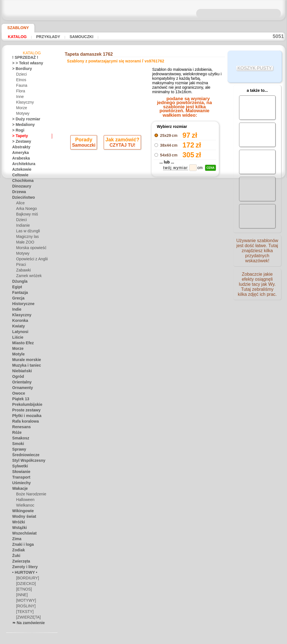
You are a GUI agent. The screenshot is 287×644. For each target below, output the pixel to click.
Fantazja (19, 294)
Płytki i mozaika (24, 417)
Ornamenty (21, 389)
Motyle (18, 355)
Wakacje (19, 490)
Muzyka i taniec (25, 366)
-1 (126, 242)
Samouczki (80, 37)
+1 (161, 242)
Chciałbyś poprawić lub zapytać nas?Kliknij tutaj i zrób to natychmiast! (143, 277)
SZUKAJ (192, 295)
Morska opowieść (30, 249)
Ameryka (19, 154)
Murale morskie (24, 361)
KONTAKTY (127, 295)
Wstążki (19, 529)
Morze (21, 109)
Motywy (23, 114)
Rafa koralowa (24, 422)
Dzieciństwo (22, 198)
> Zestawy (20, 142)
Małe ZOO (24, 243)
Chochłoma (21, 182)
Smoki (17, 445)
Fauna (21, 86)
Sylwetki (19, 467)
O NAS (107, 295)
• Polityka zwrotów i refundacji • (145, 324)
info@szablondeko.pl (145, 334)
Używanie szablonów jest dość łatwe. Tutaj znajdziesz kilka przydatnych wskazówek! (257, 253)
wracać (144, 242)
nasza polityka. (220, 640)
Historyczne (22, 305)
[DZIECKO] (25, 585)
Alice (20, 204)
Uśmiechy (20, 484)
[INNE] (22, 596)
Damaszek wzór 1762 (185, 228)
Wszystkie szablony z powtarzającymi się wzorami (143, 254)
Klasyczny (24, 103)
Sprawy (18, 450)
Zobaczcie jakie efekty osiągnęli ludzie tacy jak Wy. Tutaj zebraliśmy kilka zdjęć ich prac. (257, 289)
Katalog (17, 37)
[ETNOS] (23, 590)
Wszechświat (23, 534)
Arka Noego (25, 210)
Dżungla (19, 282)
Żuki (16, 557)
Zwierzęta (20, 562)
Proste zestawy (24, 411)
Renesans (20, 428)
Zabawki (23, 271)
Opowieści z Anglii (30, 260)
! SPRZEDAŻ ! (23, 58)
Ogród (17, 378)
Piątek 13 (19, 400)
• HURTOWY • (23, 573)
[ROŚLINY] (25, 607)
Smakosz (19, 439)
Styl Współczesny (26, 462)
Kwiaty (18, 327)
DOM (93, 295)
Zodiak (18, 551)
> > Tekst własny (24, 64)
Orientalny (20, 383)
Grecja (17, 299)
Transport (20, 478)
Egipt (16, 288)
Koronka (19, 322)
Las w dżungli (27, 232)
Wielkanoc (24, 506)
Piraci (21, 266)
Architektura (22, 165)
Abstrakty (20, 148)
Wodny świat (22, 517)
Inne (20, 98)
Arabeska (20, 159)
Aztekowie (20, 170)
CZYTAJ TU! (122, 148)
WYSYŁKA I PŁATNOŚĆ (161, 295)
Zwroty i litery (23, 568)
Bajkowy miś (26, 215)
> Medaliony (22, 126)
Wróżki (18, 523)
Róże (16, 434)
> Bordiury (20, 70)
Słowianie (20, 473)
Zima (16, 540)
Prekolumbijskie (24, 406)
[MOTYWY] (25, 601)
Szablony (16, 28)
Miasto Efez (22, 344)
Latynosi (19, 333)
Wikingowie (21, 512)
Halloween (24, 501)
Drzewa (18, 193)
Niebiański (20, 372)
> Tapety (18, 137)
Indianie (22, 226)
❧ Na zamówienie (26, 624)
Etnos (21, 81)
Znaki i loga (21, 545)
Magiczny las (26, 238)
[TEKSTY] (23, 613)
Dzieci (21, 75)
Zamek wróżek (27, 277)
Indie (16, 310)
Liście (17, 338)
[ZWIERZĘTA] (27, 618)
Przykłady (47, 37)
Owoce (18, 394)
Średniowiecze (23, 456)
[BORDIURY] (26, 579)
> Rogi (17, 131)
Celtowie (19, 176)
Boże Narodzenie (29, 495)
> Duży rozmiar (24, 120)
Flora (20, 92)
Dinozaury (20, 187)
